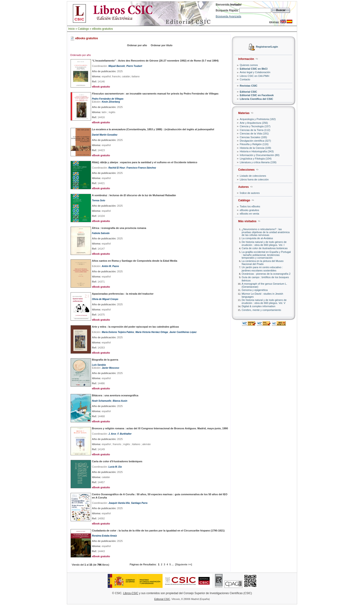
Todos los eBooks (250, 206)
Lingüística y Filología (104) (256, 159)
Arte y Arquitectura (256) (254, 123)
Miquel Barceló (117, 66)
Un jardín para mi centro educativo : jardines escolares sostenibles (262, 269)
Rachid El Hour (117, 168)
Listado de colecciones (253, 176)
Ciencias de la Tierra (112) (255, 130)
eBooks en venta (249, 214)
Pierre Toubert (134, 66)
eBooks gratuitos (102, 29)
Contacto (245, 79)
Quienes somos (249, 65)
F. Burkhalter (125, 434)
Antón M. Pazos (110, 266)
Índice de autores (250, 193)
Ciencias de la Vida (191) (254, 134)
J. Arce (112, 434)
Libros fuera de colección (254, 179)
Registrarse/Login (267, 47)
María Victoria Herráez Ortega (152, 332)
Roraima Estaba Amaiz (104, 536)
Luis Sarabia (99, 365)
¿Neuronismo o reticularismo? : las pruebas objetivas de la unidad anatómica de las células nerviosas (266, 232)
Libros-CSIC (131, 593)
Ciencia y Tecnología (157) (255, 126)
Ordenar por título (162, 45)
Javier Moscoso (110, 368)
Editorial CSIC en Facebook (257, 95)
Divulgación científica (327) (255, 141)
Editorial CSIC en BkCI (254, 69)
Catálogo (83, 29)
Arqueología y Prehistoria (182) (258, 119)
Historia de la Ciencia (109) (255, 148)
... (173, 564)
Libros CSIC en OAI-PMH (255, 76)
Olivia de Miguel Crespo (105, 299)
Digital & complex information (258, 306)
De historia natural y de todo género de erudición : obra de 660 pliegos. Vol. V (264, 301)
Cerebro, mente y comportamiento (261, 310)
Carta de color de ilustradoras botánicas (265, 248)
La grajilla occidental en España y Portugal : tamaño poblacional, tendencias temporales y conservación (266, 255)
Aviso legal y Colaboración (255, 72)
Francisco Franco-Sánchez (141, 168)
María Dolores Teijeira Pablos (118, 332)
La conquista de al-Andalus (257, 238)
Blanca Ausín (120, 401)
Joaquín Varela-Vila (119, 503)
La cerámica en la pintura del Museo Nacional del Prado (263, 262)
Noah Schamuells (102, 401)
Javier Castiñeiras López (183, 332)
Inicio (71, 29)
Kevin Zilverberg (111, 102)
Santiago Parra (139, 503)
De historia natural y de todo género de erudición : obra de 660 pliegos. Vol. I (264, 243)
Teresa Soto (99, 200)
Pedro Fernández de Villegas (108, 99)
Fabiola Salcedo (101, 233)
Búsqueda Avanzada (228, 16)
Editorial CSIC (249, 92)
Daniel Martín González (105, 135)
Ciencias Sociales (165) (253, 137)
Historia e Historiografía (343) (257, 151)
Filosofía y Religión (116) (254, 144)
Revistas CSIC (249, 86)
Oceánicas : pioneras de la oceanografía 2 (266, 274)
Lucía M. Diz (115, 467)
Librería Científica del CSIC (257, 99)
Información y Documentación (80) (260, 155)
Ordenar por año (137, 45)
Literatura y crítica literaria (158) (258, 162)
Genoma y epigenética (255, 290)
